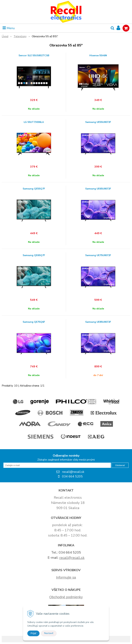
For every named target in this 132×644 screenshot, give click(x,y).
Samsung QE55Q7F (34, 189)
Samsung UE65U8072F (98, 189)
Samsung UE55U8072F (98, 122)
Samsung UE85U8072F (98, 322)
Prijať (33, 633)
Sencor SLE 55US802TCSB (34, 56)
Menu (9, 28)
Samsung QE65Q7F (34, 255)
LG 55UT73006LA (34, 122)
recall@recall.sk (72, 558)
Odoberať (120, 465)
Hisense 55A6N (98, 56)
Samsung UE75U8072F (98, 255)
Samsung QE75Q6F (34, 322)
